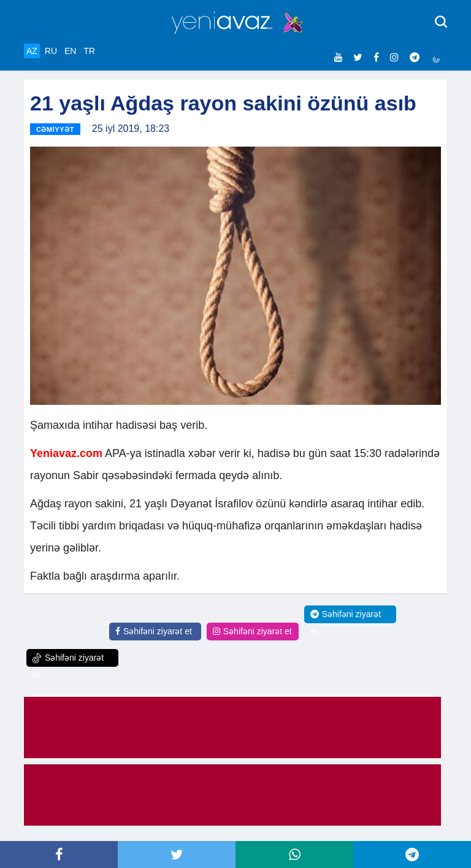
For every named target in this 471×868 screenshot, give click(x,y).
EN (70, 51)
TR (89, 51)
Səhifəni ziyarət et (154, 631)
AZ (32, 51)
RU (51, 51)
